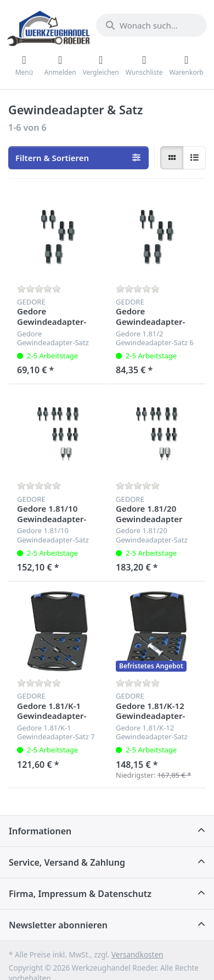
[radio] (172, 158)
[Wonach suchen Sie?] (151, 25)
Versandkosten (137, 955)
